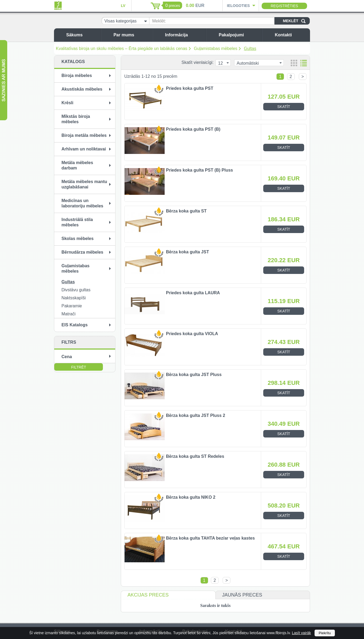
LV (123, 6)
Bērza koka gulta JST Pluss (194, 375)
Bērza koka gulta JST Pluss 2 (195, 415)
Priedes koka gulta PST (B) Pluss (200, 170)
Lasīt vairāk (301, 633)
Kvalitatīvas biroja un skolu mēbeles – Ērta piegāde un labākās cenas (122, 49)
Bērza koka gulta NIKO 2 (191, 497)
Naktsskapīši (74, 298)
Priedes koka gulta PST (190, 88)
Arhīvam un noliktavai (84, 149)
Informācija (184, 35)
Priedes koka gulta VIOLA (192, 334)
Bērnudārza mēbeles (82, 252)
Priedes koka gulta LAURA (193, 293)
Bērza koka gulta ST (186, 211)
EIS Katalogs (75, 325)
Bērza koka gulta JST (187, 252)
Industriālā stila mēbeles (77, 222)
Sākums (82, 35)
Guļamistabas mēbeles (216, 49)
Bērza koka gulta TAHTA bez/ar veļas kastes (210, 538)
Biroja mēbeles (77, 75)
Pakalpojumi (239, 35)
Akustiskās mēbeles (82, 89)
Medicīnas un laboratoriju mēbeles (82, 203)
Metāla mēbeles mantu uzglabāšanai (84, 184)
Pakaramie (72, 306)
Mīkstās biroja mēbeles (76, 119)
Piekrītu (325, 633)
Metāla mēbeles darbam (77, 165)
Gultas (250, 49)
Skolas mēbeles (78, 239)
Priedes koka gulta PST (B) (193, 129)
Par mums (132, 35)
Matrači (68, 314)
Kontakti (291, 35)
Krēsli (67, 103)
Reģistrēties (284, 6)
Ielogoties (238, 6)
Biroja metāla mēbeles (84, 135)
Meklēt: (159, 21)
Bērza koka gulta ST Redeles (195, 456)
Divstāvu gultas (76, 290)
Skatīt (284, 107)
